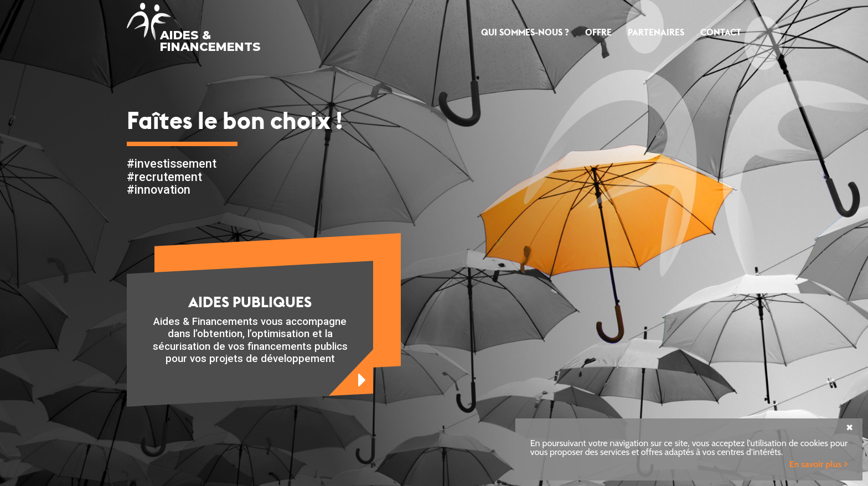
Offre (598, 32)
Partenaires (656, 32)
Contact (721, 32)
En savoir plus (815, 464)
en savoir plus (351, 373)
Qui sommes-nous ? (525, 32)
